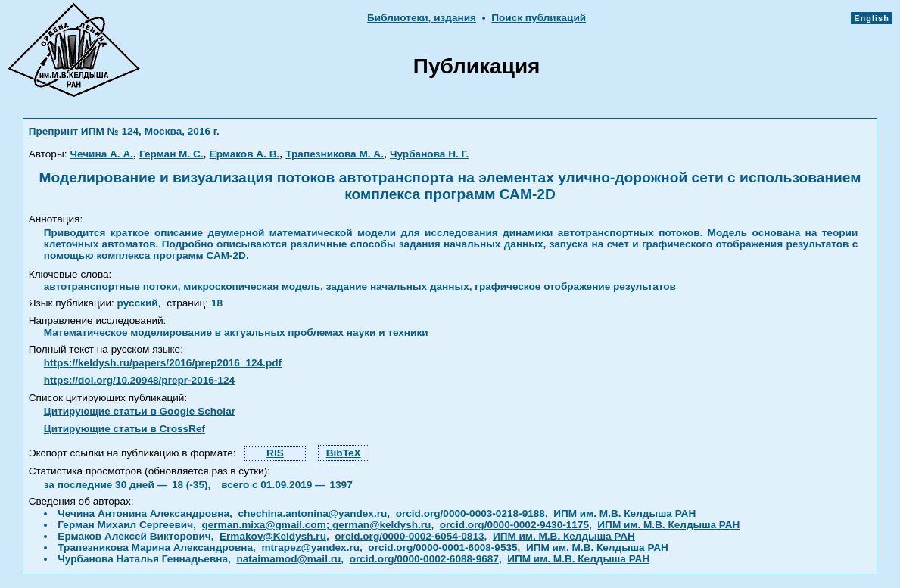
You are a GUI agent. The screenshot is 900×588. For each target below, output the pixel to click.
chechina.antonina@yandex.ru (312, 513)
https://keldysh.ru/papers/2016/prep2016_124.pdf (163, 363)
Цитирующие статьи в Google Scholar (140, 411)
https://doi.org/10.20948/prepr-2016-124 (139, 380)
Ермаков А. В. (245, 154)
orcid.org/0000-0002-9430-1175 (514, 525)
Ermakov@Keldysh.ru (273, 536)
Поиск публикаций (539, 18)
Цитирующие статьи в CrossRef (125, 429)
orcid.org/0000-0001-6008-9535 (442, 548)
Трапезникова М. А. (335, 154)
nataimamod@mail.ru (288, 559)
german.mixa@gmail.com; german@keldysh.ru (316, 525)
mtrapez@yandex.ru (310, 548)
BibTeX (344, 453)
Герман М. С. (171, 154)
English (872, 18)
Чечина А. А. (101, 154)
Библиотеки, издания (422, 18)
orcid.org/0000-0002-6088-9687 (424, 559)
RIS (275, 453)
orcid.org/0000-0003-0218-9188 (470, 513)
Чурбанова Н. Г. (429, 154)
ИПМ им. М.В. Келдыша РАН (624, 513)
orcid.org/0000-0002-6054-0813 (409, 536)
